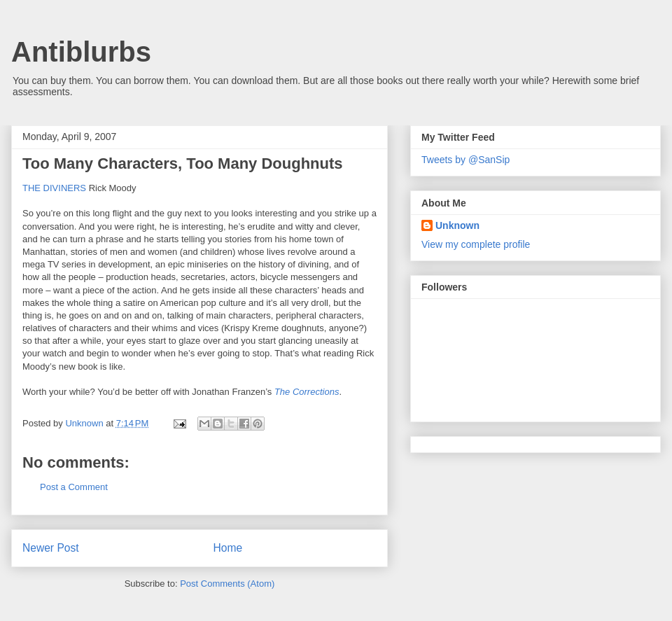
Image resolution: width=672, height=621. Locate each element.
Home (228, 548)
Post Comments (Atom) (227, 584)
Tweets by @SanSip (465, 160)
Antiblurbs (81, 52)
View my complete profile (476, 244)
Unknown (457, 225)
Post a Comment (74, 487)
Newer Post (51, 548)
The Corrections (307, 392)
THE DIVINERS (54, 188)
